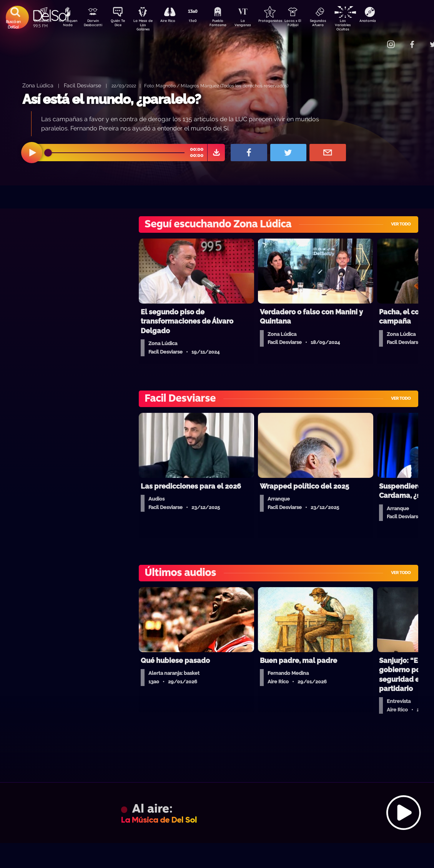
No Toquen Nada (67, 24)
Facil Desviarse (82, 85)
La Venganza (255, 24)
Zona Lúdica (38, 85)
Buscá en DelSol (13, 24)
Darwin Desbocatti (94, 24)
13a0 (201, 22)
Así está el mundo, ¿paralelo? (111, 99)
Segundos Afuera (336, 24)
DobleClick (40, 22)
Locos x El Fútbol (309, 24)
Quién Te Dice (121, 24)
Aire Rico (175, 22)
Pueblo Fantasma (228, 24)
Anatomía (390, 22)
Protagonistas (282, 22)
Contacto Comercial (375, 39)
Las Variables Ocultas (363, 25)
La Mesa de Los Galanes (148, 25)
